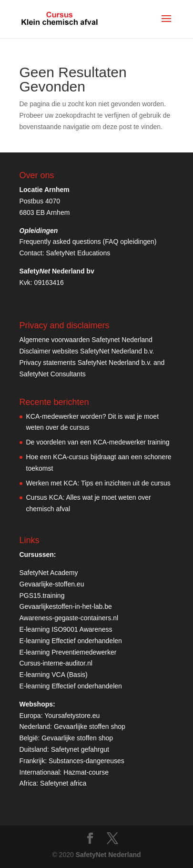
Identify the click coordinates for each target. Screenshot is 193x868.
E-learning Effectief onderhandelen (71, 641)
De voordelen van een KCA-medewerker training (98, 442)
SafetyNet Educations (78, 253)
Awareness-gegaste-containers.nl (69, 618)
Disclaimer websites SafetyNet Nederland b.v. (87, 351)
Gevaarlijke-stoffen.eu (52, 584)
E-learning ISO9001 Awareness (66, 629)
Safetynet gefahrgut (80, 749)
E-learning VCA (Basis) (54, 675)
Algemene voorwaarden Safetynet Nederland (86, 340)
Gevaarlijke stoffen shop (90, 727)
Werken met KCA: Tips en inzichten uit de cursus (98, 483)
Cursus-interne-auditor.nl (56, 663)
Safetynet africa (63, 783)
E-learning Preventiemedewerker (68, 652)
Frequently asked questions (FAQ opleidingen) (88, 242)
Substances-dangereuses (86, 761)
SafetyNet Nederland (108, 855)
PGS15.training (43, 595)
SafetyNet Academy (49, 573)
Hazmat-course (86, 772)
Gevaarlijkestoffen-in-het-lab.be (66, 606)
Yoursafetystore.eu (72, 716)
